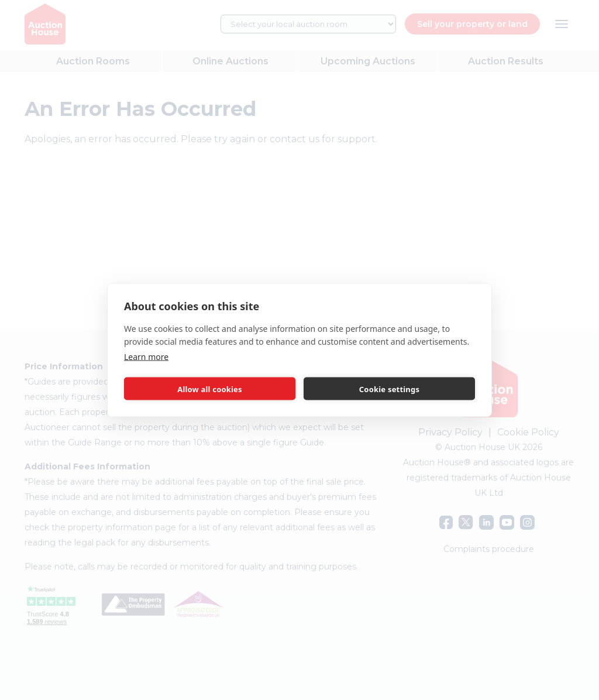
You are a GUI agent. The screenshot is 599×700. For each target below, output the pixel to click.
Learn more (146, 357)
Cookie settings (389, 389)
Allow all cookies (210, 389)
